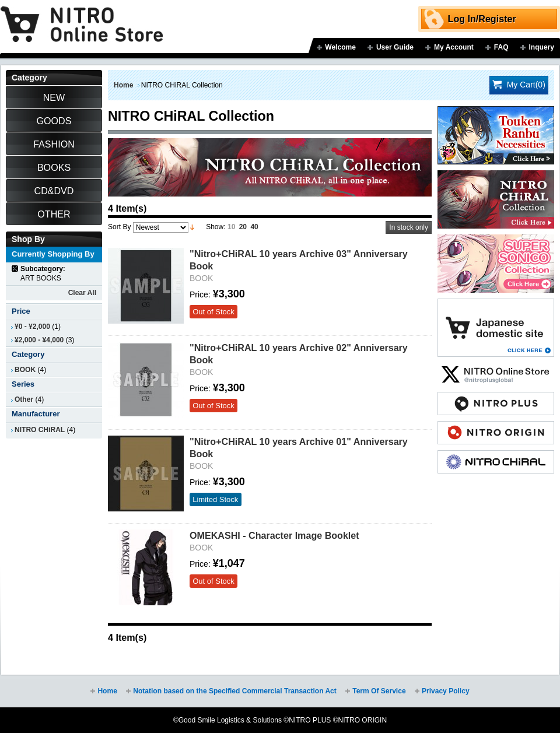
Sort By (119, 227)
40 (254, 227)
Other (24, 399)
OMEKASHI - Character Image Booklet (274, 535)
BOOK (25, 370)
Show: (216, 227)
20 (243, 227)
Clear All (82, 293)
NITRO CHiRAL (40, 430)
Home (123, 85)
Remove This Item (15, 269)
